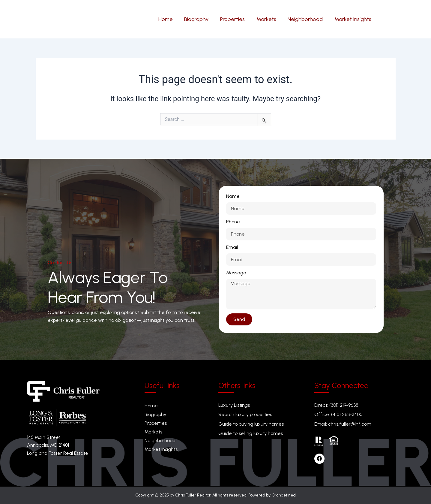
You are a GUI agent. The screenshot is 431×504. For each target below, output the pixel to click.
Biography (155, 414)
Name (233, 196)
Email (232, 247)
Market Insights (161, 450)
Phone (233, 222)
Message (236, 273)
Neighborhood (160, 441)
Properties (156, 423)
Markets (153, 432)
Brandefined (284, 495)
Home (151, 406)
